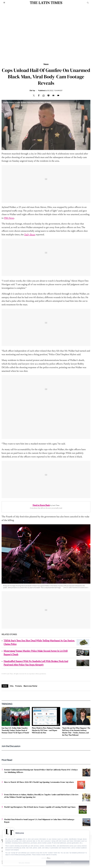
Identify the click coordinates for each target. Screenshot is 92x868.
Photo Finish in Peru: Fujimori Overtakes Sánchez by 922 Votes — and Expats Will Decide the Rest (46, 730)
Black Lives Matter (30, 686)
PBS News (9, 218)
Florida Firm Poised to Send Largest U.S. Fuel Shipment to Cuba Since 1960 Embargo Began (39, 821)
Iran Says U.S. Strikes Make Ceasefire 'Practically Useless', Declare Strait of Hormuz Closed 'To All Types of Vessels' (15, 730)
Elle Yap (32, 90)
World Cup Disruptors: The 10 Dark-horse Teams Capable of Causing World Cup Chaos (40, 807)
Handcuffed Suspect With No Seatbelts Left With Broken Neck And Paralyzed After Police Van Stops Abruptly (36, 663)
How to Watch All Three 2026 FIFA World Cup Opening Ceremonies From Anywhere (39, 782)
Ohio (12, 686)
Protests (18, 686)
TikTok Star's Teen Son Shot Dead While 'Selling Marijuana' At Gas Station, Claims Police (39, 643)
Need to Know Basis (41, 505)
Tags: (5, 686)
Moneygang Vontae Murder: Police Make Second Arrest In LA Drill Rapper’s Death (36, 653)
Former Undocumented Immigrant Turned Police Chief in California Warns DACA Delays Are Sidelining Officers (41, 771)
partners (19, 839)
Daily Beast (30, 235)
